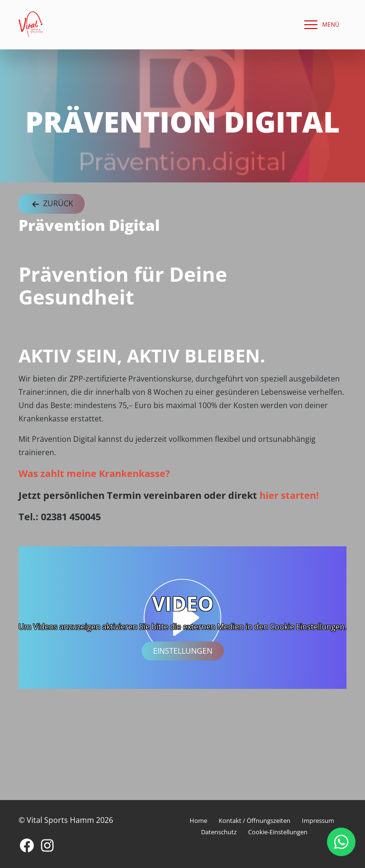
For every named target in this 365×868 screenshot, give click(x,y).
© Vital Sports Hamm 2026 (66, 820)
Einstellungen (183, 651)
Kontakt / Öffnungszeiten (255, 820)
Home (198, 820)
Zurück (52, 204)
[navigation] (319, 25)
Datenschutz (219, 832)
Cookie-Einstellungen (278, 832)
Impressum (318, 820)
